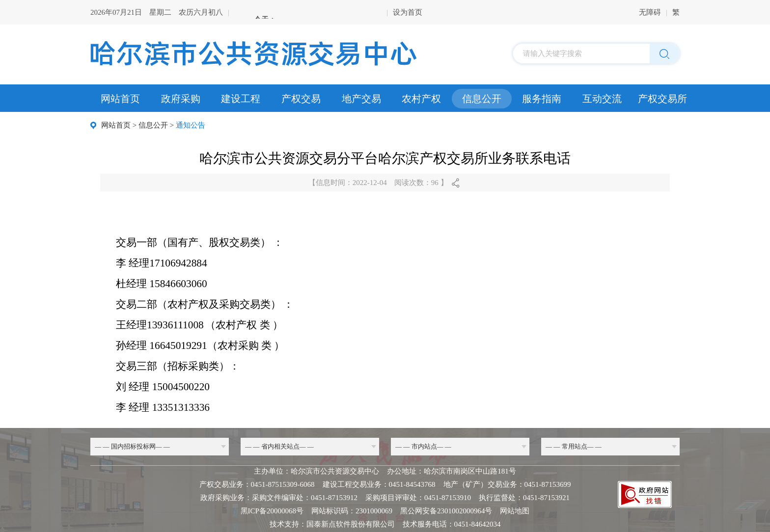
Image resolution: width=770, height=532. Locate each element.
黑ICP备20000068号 (272, 511)
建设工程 (241, 99)
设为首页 (408, 12)
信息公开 (482, 99)
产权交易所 (662, 99)
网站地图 (515, 511)
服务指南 (542, 99)
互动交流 (602, 99)
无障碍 (650, 12)
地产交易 (361, 99)
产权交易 (301, 99)
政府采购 (181, 99)
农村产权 (421, 99)
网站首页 (120, 99)
